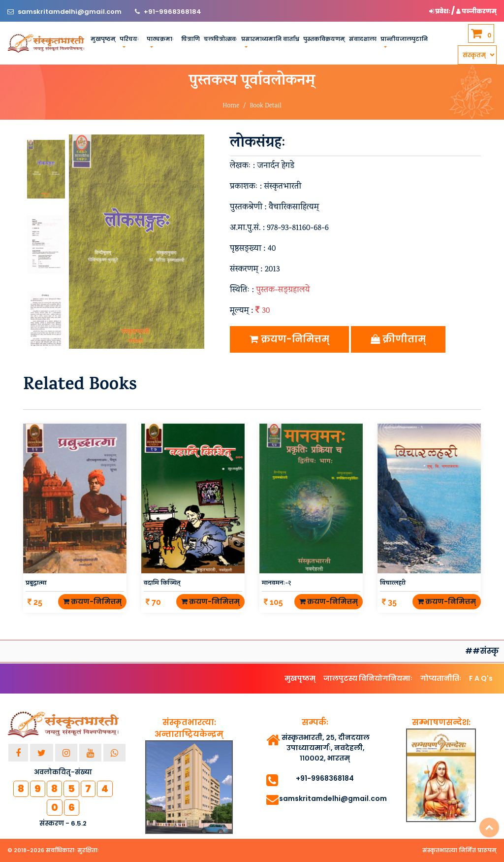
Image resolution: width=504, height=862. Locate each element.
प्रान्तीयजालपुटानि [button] (404, 39)
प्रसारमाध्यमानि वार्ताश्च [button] (270, 39)
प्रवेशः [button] (440, 11)
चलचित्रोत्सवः (220, 39)
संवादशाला (363, 39)
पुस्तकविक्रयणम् (324, 39)
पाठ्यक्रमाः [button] (160, 39)
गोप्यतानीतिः (441, 678)
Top (489, 828)
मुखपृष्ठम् (103, 39)
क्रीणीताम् (398, 339)
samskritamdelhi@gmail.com (70, 12)
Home (231, 106)
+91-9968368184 (173, 12)
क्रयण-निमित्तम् (289, 339)
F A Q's (481, 678)
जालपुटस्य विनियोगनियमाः (368, 678)
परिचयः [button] (129, 39)
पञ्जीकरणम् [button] (476, 11)
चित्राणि (190, 39)
